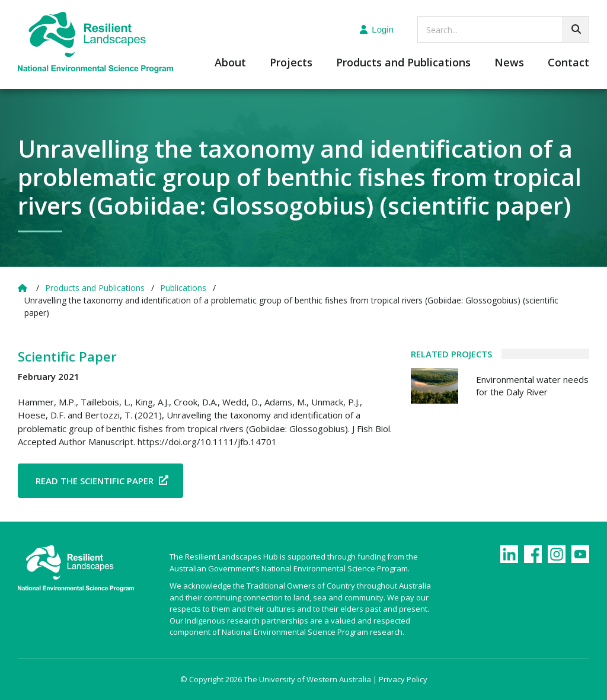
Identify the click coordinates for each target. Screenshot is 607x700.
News (509, 63)
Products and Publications (403, 63)
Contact (568, 63)
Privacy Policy (403, 679)
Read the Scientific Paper (95, 481)
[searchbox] (503, 29)
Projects (291, 63)
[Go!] (576, 29)
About (230, 63)
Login (377, 29)
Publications (183, 288)
